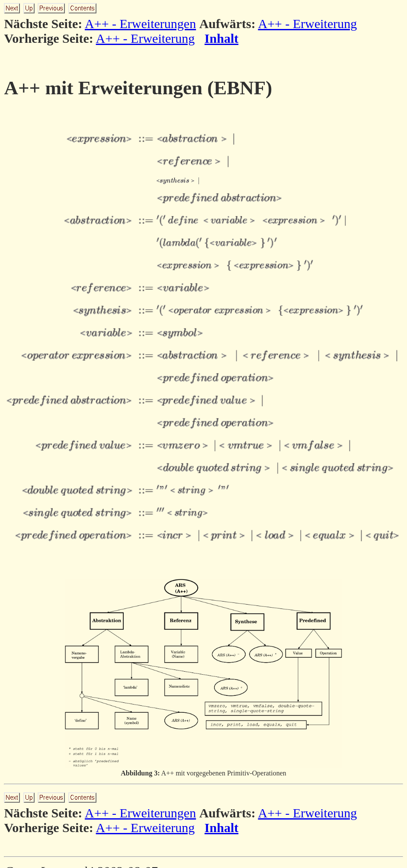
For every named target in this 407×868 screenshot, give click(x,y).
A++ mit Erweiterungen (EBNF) (138, 88)
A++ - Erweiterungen (140, 24)
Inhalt (221, 38)
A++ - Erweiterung (307, 24)
